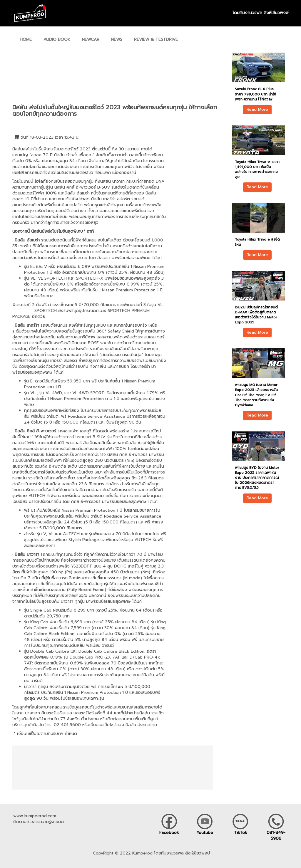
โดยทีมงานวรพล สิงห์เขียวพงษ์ (261, 13)
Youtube (205, 833)
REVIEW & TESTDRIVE (156, 40)
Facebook (169, 833)
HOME (26, 40)
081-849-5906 (276, 836)
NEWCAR (91, 40)
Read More (257, 109)
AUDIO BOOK (57, 40)
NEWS (117, 40)
